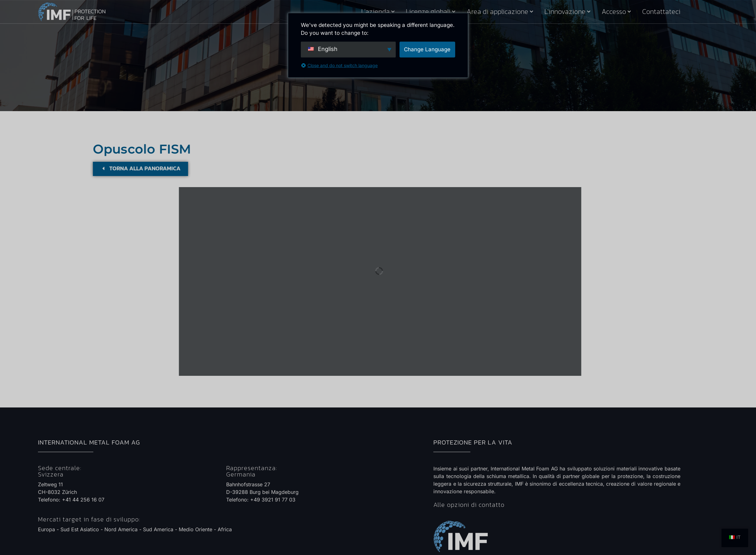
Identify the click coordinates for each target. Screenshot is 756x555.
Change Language (427, 49)
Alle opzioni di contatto (469, 505)
